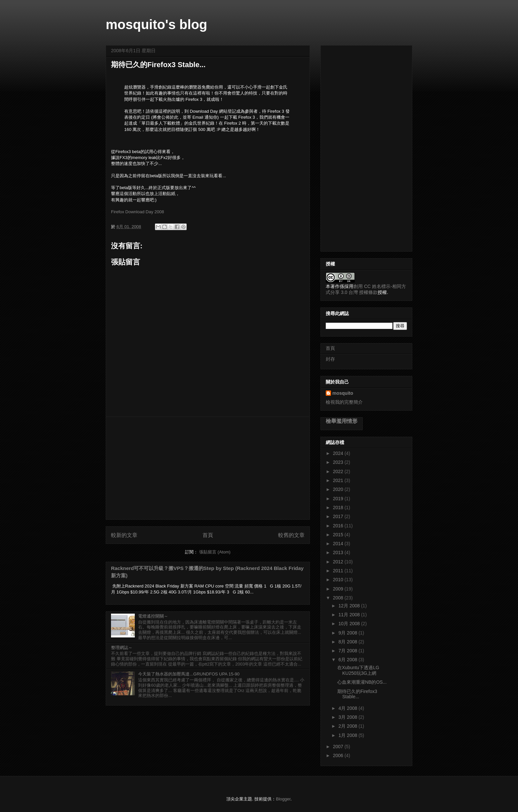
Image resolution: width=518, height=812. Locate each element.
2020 (339, 489)
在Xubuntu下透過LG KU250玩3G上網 (358, 670)
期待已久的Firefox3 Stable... (357, 694)
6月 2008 (348, 660)
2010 (339, 580)
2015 (339, 535)
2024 (339, 453)
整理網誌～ (122, 648)
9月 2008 (348, 633)
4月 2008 (348, 708)
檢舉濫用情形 (342, 421)
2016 (339, 526)
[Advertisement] (208, 468)
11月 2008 (350, 615)
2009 (339, 589)
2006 (339, 755)
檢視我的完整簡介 (344, 402)
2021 (339, 480)
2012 (339, 562)
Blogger (283, 799)
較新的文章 (124, 535)
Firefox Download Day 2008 (137, 212)
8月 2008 (348, 642)
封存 (330, 359)
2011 (339, 571)
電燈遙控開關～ (153, 616)
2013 (339, 552)
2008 (339, 598)
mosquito (343, 393)
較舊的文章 (291, 535)
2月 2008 (348, 726)
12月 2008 (350, 606)
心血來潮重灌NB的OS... (362, 682)
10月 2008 (350, 624)
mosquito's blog (156, 24)
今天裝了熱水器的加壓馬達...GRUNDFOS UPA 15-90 (189, 674)
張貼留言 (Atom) (215, 552)
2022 (339, 471)
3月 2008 (348, 717)
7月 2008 (348, 651)
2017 (339, 516)
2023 (339, 462)
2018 (339, 507)
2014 (339, 544)
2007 (339, 747)
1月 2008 (348, 735)
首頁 (208, 535)
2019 (339, 499)
